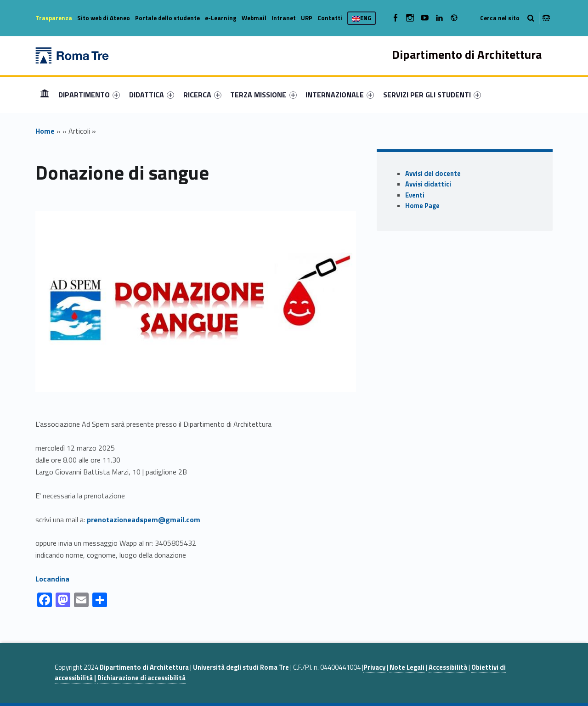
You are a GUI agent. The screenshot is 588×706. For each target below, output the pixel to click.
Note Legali (407, 667)
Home (45, 94)
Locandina (52, 579)
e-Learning (221, 18)
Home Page (422, 206)
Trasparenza (54, 18)
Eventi (415, 195)
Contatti (330, 18)
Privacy (374, 667)
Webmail (254, 18)
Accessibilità (448, 667)
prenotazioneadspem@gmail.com (144, 520)
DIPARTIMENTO (89, 95)
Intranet (284, 18)
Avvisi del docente (433, 174)
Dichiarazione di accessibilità (141, 678)
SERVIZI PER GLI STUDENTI (432, 95)
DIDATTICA (152, 95)
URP (307, 18)
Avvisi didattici (428, 184)
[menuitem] (45, 95)
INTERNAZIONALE (340, 95)
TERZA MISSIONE (263, 95)
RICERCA (202, 95)
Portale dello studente (167, 18)
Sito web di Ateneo (104, 18)
